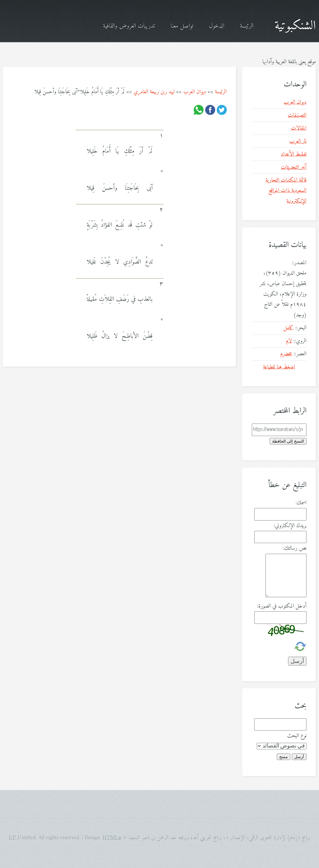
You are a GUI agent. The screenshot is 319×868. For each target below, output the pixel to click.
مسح (284, 757)
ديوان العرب (195, 92)
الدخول (217, 26)
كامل (289, 328)
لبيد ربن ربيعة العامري (154, 92)
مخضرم (286, 354)
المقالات (299, 128)
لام (289, 341)
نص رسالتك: (295, 548)
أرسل (299, 757)
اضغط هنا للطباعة (279, 367)
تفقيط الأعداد (294, 154)
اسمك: (301, 503)
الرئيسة (247, 26)
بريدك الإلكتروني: (290, 526)
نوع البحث (297, 736)
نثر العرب (298, 141)
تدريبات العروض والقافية (129, 26)
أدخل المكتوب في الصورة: (282, 606)
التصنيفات (297, 115)
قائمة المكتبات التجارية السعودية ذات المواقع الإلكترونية (286, 191)
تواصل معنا (182, 26)
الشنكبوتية (295, 26)
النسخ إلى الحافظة (288, 441)
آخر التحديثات (294, 167)
